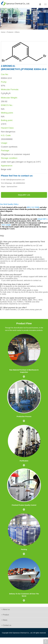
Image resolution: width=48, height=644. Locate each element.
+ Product (5, 615)
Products (10, 32)
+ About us (6, 609)
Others (17, 32)
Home (3, 32)
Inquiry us (24, 195)
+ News (4, 620)
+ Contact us (6, 625)
